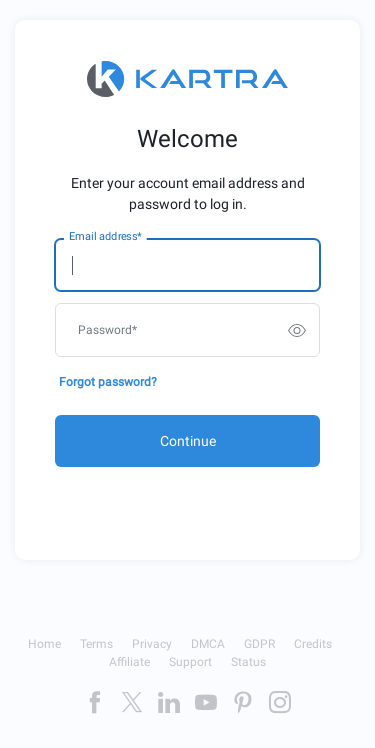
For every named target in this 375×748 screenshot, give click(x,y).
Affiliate (129, 662)
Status (248, 662)
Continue (188, 441)
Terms (96, 644)
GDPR (259, 644)
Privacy (152, 644)
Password (107, 330)
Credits (313, 644)
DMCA (208, 644)
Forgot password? (108, 382)
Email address (105, 237)
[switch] (297, 330)
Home (44, 644)
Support (190, 662)
